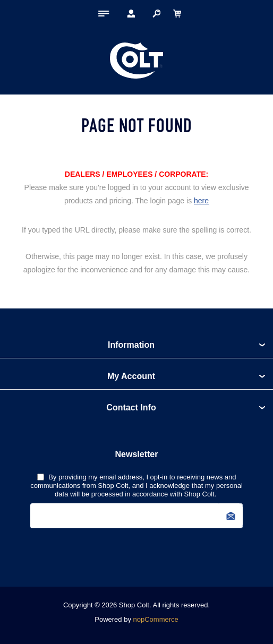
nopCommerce (156, 619)
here (201, 201)
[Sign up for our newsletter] (136, 516)
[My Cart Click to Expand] (177, 13)
